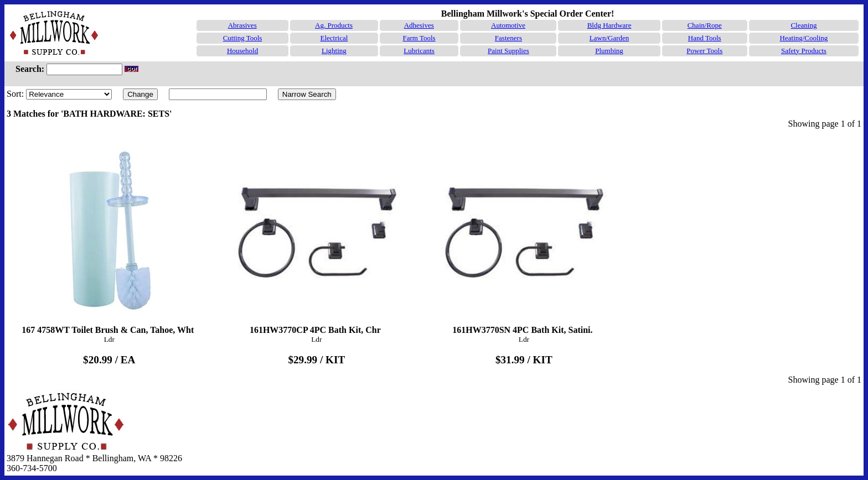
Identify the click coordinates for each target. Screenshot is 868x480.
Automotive (508, 25)
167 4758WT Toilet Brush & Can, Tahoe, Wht (109, 236)
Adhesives (419, 25)
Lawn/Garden (609, 38)
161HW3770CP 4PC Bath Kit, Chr (317, 236)
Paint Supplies (508, 51)
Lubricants (419, 51)
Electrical (334, 38)
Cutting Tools (243, 38)
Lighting (334, 51)
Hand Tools (705, 38)
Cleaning (804, 25)
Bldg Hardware (609, 25)
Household (242, 51)
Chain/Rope (705, 25)
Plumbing (609, 51)
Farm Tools (419, 38)
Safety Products (804, 51)
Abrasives (242, 25)
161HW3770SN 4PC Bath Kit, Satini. (524, 236)
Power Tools (704, 51)
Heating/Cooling (804, 38)
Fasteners (508, 38)
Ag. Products (334, 25)
